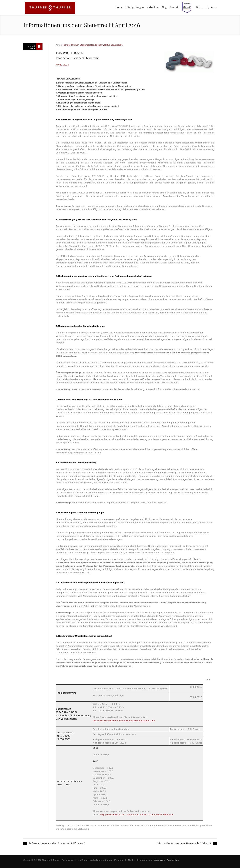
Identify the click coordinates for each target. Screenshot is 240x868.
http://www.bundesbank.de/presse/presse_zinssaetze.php (124, 721)
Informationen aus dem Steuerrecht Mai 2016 (184, 843)
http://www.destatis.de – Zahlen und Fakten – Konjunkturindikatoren (137, 815)
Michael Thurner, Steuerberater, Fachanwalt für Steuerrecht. (93, 45)
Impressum (159, 860)
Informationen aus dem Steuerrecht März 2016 (57, 843)
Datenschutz (173, 860)
